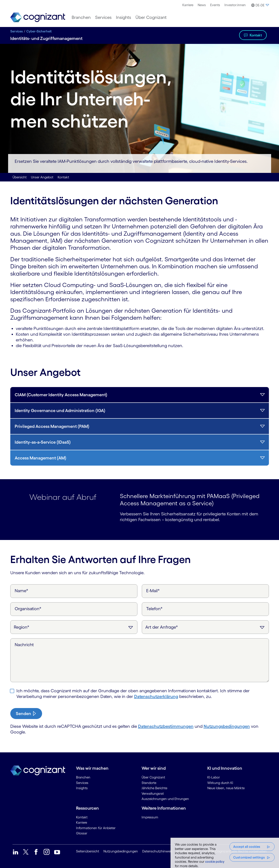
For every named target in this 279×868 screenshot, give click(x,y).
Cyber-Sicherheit (39, 31)
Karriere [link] (82, 822)
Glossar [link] (82, 833)
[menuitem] (188, 5)
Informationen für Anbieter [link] (96, 828)
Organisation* (28, 609)
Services (17, 31)
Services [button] (103, 17)
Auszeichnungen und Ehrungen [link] (165, 799)
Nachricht (24, 645)
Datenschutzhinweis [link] (157, 851)
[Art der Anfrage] (205, 627)
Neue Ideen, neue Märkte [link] (226, 788)
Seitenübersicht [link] (88, 851)
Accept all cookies (247, 847)
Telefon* (154, 609)
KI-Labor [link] (214, 777)
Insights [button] (124, 17)
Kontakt (256, 35)
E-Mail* (153, 591)
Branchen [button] (81, 17)
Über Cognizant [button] (151, 17)
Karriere (188, 5)
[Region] (74, 627)
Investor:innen (235, 5)
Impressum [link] (150, 817)
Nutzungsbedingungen (227, 726)
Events (215, 5)
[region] (225, 853)
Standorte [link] (149, 783)
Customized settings (249, 857)
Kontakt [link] (82, 817)
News (202, 5)
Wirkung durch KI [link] (220, 783)
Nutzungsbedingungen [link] (121, 851)
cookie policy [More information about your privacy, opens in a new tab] (215, 862)
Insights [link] (82, 788)
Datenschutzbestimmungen (166, 726)
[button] (259, 5)
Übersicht (20, 177)
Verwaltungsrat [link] (153, 794)
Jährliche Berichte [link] (154, 788)
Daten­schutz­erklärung (156, 696)
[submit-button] (26, 714)
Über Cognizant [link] (153, 777)
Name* (21, 591)
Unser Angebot (42, 177)
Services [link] (82, 783)
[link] (38, 17)
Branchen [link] (83, 777)
